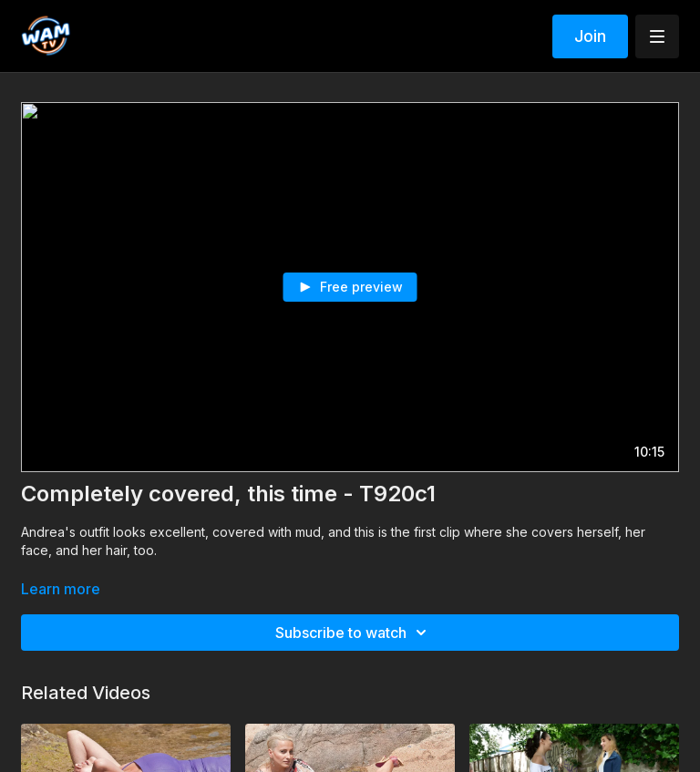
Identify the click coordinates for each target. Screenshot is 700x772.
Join (590, 36)
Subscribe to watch (354, 633)
